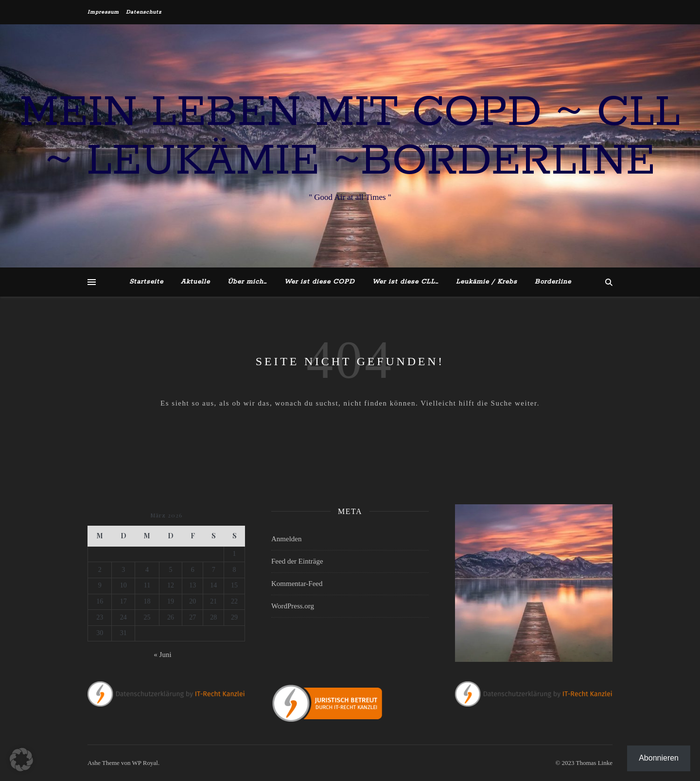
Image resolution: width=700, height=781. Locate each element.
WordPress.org (293, 606)
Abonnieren (659, 758)
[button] (21, 760)
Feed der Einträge (297, 561)
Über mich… (247, 282)
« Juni (162, 655)
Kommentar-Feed (297, 584)
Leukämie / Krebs (487, 282)
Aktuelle (195, 282)
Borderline (553, 282)
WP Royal (145, 763)
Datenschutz (144, 12)
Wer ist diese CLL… (405, 282)
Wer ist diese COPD (320, 282)
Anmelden (286, 539)
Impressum (103, 12)
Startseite (146, 282)
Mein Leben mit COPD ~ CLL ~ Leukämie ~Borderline (350, 137)
